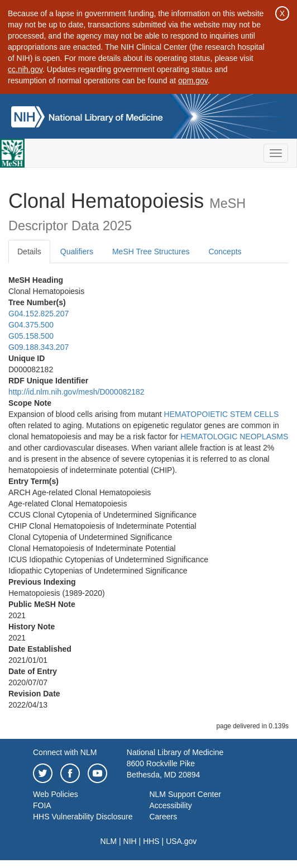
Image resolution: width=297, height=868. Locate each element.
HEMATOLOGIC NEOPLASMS (234, 437)
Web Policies (56, 794)
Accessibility (170, 805)
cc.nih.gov (25, 69)
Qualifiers (77, 252)
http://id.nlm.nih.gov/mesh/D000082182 (76, 392)
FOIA (42, 805)
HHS (151, 841)
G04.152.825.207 (39, 314)
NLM (109, 841)
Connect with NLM (65, 752)
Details (29, 252)
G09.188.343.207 (39, 347)
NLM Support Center (185, 794)
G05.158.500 (31, 336)
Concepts (225, 252)
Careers (163, 817)
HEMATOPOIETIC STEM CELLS (222, 414)
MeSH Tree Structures (151, 252)
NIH (130, 841)
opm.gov (193, 80)
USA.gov (181, 841)
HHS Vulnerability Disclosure (83, 817)
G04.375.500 (31, 325)
